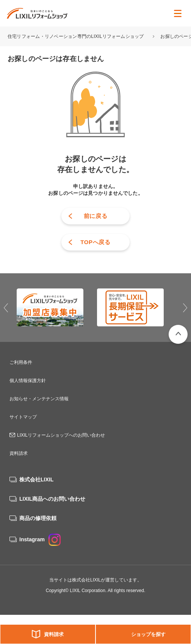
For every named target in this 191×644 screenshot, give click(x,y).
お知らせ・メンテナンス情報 (39, 399)
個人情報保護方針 (28, 381)
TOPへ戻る (95, 242)
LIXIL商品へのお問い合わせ (52, 499)
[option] (55, 307)
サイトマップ (23, 417)
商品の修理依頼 (38, 518)
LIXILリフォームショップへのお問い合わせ (61, 435)
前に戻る (96, 216)
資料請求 (54, 634)
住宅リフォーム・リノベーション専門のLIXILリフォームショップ (76, 36)
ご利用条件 (21, 362)
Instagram (40, 539)
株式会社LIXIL (36, 479)
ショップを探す (148, 634)
